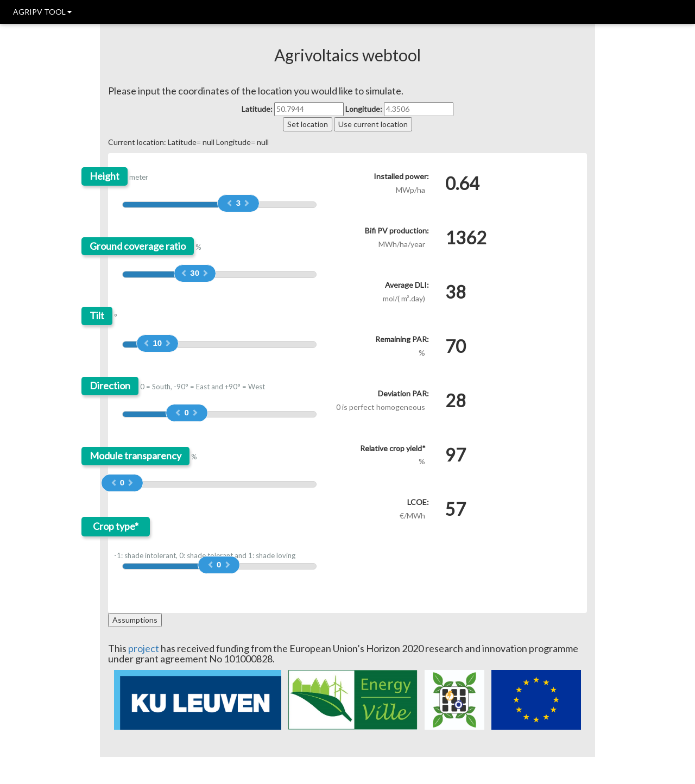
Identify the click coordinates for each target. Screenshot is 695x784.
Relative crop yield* (393, 448)
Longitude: (364, 109)
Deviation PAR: (403, 393)
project (144, 648)
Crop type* (116, 526)
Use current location (373, 124)
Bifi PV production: (397, 230)
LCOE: (418, 502)
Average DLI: (407, 285)
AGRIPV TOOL (42, 12)
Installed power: (401, 176)
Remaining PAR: (402, 339)
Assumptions (135, 620)
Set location (308, 124)
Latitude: (257, 109)
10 (157, 343)
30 (195, 273)
